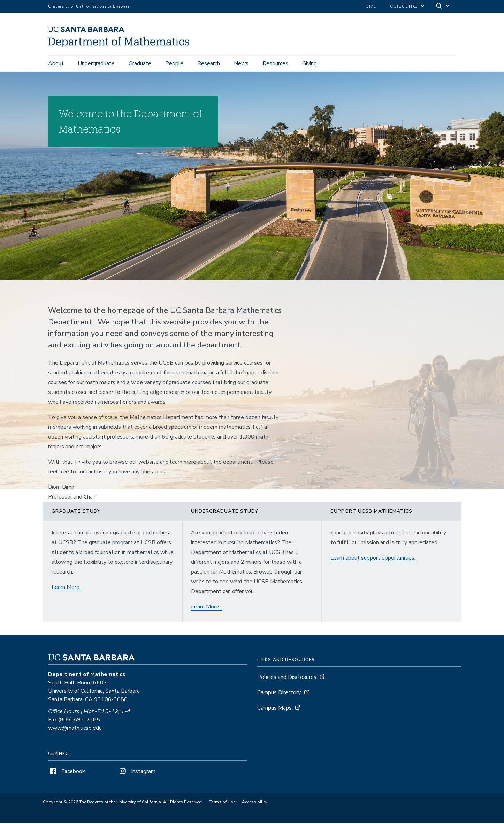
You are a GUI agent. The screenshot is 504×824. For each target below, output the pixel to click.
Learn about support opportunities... (374, 559)
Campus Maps (274, 709)
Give (371, 6)
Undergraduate (96, 63)
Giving (310, 63)
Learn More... (67, 588)
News (241, 63)
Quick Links (404, 6)
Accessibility (254, 803)
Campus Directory (279, 694)
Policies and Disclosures (287, 678)
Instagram (137, 772)
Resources (275, 63)
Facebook (67, 772)
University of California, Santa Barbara (89, 6)
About (56, 63)
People (174, 63)
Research (209, 63)
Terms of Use (222, 803)
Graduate (140, 63)
